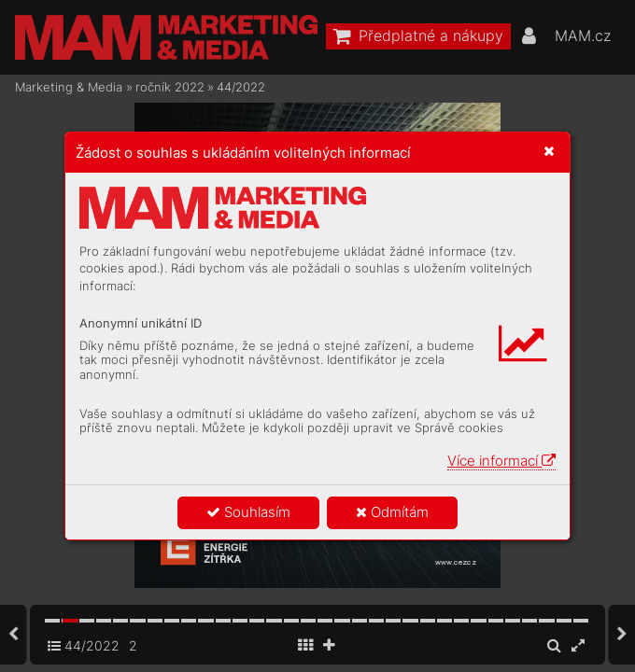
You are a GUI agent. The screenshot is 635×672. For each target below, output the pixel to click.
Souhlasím (248, 512)
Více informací (501, 461)
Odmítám (392, 512)
